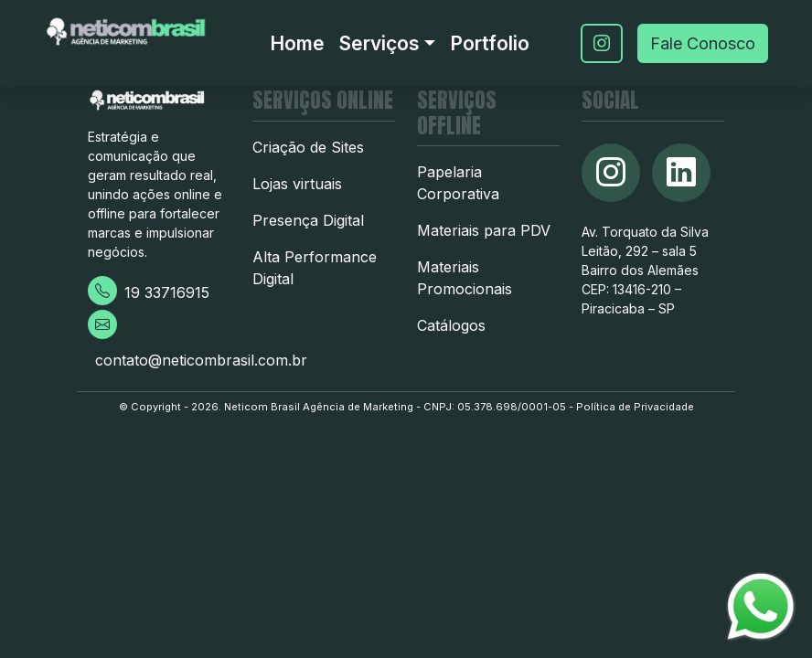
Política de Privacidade (635, 407)
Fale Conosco (703, 43)
